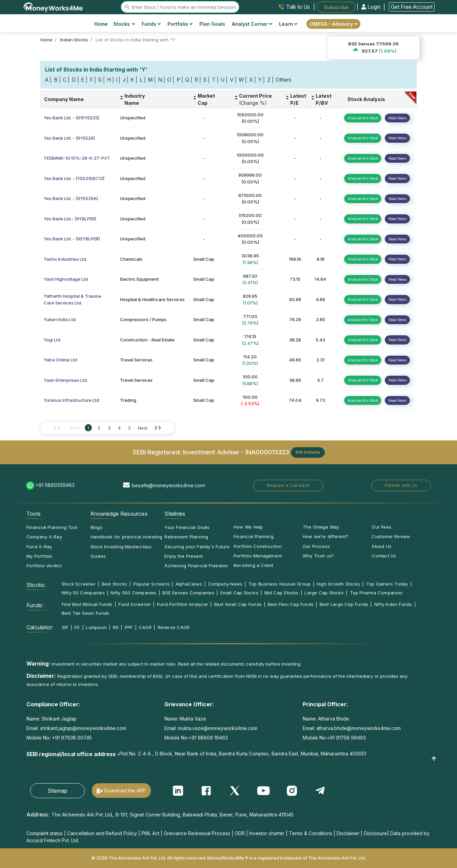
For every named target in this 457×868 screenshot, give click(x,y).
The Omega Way (321, 527)
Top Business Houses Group (280, 584)
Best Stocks (114, 584)
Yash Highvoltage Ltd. (66, 279)
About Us (382, 546)
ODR (240, 833)
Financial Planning (254, 536)
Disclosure (375, 833)
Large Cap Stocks (324, 593)
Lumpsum (96, 627)
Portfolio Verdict (44, 566)
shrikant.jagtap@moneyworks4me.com (83, 728)
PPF (129, 627)
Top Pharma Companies (376, 593)
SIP (65, 627)
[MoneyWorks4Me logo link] (53, 6)
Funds (151, 24)
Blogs (96, 527)
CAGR (145, 627)
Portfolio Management (258, 556)
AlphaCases (189, 584)
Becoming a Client (254, 565)
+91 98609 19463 (208, 738)
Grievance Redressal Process (197, 833)
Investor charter (267, 833)
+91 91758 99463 (346, 738)
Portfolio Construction (258, 546)
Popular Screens (151, 584)
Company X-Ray (44, 537)
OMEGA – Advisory (333, 24)
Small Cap (204, 259)
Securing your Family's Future (197, 547)
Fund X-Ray (39, 547)
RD (116, 627)
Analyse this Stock (363, 118)
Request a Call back (288, 485)
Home (101, 24)
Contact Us (384, 556)
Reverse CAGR (174, 627)
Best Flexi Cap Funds (291, 604)
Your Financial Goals (187, 527)
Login (372, 7)
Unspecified (133, 118)
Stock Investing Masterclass (121, 547)
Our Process (316, 546)
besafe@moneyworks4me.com (168, 485)
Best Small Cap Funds (238, 604)
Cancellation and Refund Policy (102, 833)
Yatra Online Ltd (60, 360)
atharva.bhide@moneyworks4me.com (359, 728)
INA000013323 (267, 452)
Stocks (124, 24)
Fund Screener (135, 604)
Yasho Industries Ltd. (65, 259)
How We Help (248, 527)
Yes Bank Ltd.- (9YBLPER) (70, 219)
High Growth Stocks (338, 584)
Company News (225, 584)
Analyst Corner (252, 24)
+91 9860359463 (55, 485)
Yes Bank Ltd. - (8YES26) (69, 138)
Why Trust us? (319, 556)
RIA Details (308, 452)
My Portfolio (39, 556)
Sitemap (57, 791)
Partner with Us (401, 485)
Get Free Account (412, 7)
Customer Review (391, 536)
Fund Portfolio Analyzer (183, 604)
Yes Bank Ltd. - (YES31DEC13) (74, 178)
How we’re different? (326, 536)
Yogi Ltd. (53, 340)
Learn (288, 24)
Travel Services (136, 360)
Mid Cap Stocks (282, 593)
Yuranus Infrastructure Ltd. (72, 400)
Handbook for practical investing (126, 537)
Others (284, 80)
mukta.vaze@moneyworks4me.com (218, 728)
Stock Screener (79, 584)
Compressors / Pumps (143, 319)
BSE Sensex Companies (188, 593)
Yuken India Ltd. (60, 319)
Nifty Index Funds (393, 604)
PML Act (150, 833)
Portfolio (180, 24)
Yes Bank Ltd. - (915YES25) (72, 118)
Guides (98, 556)
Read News (398, 118)
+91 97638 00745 (71, 738)
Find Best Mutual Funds (87, 604)
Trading (128, 400)
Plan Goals (212, 24)
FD (77, 627)
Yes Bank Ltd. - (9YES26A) (71, 198)
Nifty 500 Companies (133, 593)
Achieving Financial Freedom (196, 566)
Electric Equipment (139, 279)
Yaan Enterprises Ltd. (66, 380)
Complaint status (45, 833)
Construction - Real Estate (147, 340)
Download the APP (125, 791)
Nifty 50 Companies (83, 593)
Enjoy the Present (184, 556)
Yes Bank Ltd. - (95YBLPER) (72, 239)
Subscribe (336, 7)
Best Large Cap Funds (344, 604)
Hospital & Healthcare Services (152, 299)
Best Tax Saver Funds (85, 613)
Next (143, 428)
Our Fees (381, 527)
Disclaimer (348, 833)
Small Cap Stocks (239, 593)
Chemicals (131, 259)
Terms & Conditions (311, 833)
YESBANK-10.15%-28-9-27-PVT (77, 158)
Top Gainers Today (387, 584)
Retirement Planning (186, 537)
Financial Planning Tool (52, 527)
